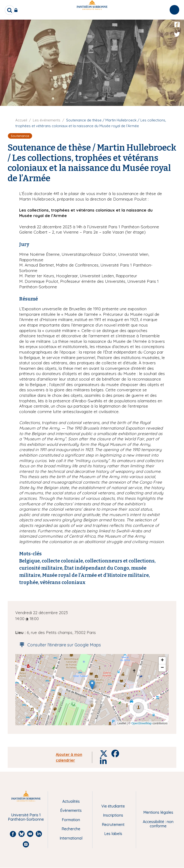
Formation (71, 820)
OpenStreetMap (141, 723)
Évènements (71, 810)
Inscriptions (113, 815)
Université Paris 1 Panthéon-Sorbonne (26, 817)
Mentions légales (158, 812)
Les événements (47, 120)
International (71, 838)
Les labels (113, 834)
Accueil (21, 120)
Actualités (71, 801)
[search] (10, 10)
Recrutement (113, 824)
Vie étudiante (113, 806)
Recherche (71, 829)
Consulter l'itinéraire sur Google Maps (59, 645)
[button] (92, 685)
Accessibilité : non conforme (158, 824)
